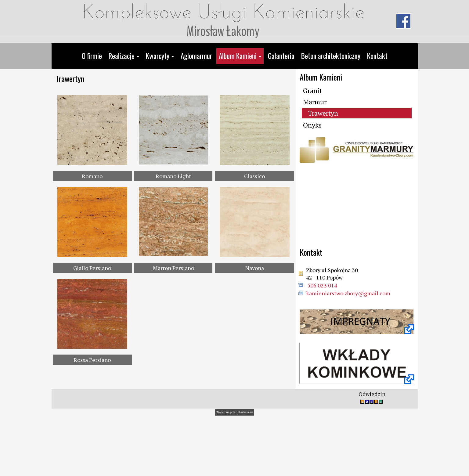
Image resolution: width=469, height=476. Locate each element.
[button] (124, 56)
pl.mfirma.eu (245, 471)
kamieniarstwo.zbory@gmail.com (348, 293)
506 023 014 (322, 285)
